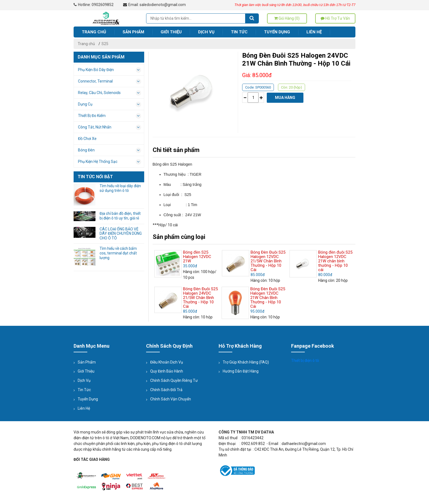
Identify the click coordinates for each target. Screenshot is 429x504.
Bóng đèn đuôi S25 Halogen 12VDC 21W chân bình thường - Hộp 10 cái (335, 261)
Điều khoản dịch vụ (167, 362)
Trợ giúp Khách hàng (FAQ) (246, 362)
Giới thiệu (171, 32)
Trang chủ (94, 32)
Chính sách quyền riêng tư (174, 380)
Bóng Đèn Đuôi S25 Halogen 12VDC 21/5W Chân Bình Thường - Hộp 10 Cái (268, 261)
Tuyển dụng (277, 32)
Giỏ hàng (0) (287, 18)
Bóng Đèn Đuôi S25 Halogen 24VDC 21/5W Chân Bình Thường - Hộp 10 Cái (200, 298)
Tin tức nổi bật (95, 177)
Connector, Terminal (110, 81)
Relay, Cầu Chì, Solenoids (110, 93)
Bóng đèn (110, 150)
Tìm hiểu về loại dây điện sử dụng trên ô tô (120, 188)
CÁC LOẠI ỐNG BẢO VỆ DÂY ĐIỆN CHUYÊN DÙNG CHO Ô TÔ (121, 234)
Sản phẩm (133, 32)
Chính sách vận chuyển (171, 399)
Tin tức (239, 32)
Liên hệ (314, 32)
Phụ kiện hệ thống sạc (110, 162)
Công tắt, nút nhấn (110, 127)
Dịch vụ (206, 32)
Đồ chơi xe (87, 139)
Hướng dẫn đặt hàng (241, 371)
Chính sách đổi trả (166, 390)
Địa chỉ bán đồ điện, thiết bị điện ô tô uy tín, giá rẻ (120, 216)
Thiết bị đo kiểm (110, 116)
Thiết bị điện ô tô (305, 361)
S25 (105, 44)
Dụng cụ (110, 104)
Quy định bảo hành (167, 371)
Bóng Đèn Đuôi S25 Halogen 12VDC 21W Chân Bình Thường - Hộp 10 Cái (268, 298)
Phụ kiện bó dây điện (110, 70)
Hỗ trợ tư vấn (335, 18)
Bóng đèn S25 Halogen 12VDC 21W (197, 257)
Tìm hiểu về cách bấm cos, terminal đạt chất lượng (118, 253)
